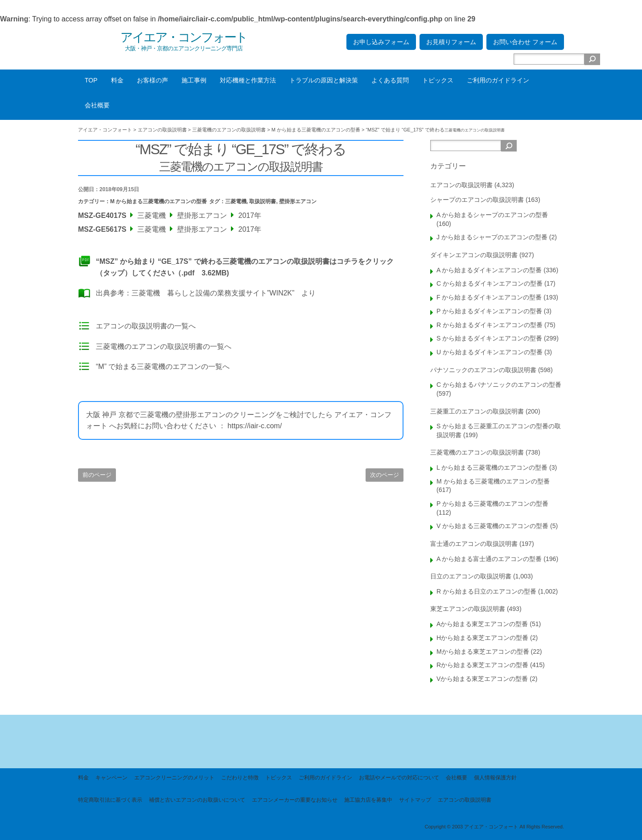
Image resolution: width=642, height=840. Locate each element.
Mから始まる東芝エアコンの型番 (483, 652)
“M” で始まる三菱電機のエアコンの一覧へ (163, 367)
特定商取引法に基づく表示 (110, 800)
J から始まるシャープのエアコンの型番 (492, 237)
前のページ (97, 475)
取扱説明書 (263, 201)
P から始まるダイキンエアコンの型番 (489, 311)
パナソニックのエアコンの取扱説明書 (483, 370)
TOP (91, 80)
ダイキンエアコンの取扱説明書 (474, 255)
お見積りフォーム (451, 42)
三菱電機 (236, 201)
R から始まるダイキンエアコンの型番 (490, 325)
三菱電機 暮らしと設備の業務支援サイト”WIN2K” (213, 293)
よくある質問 (390, 80)
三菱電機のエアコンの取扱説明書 (477, 452)
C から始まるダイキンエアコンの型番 (490, 283)
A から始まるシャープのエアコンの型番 (492, 215)
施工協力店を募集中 (368, 800)
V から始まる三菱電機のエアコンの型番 (492, 526)
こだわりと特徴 (240, 778)
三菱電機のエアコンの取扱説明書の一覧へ (164, 346)
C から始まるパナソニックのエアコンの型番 (499, 385)
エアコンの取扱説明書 (461, 185)
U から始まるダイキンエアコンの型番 (490, 352)
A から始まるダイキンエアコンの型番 (489, 270)
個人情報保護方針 (495, 778)
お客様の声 (152, 80)
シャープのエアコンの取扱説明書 (477, 200)
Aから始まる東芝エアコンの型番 (482, 624)
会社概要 (97, 105)
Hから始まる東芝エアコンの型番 (482, 638)
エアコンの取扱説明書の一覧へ (146, 326)
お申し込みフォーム (381, 42)
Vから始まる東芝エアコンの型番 (482, 679)
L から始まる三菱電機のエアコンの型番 (492, 467)
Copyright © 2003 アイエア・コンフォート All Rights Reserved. (494, 827)
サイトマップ (415, 800)
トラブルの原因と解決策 (324, 80)
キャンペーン (111, 778)
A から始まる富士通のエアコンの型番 (489, 559)
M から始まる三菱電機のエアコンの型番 (158, 201)
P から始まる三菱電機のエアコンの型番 (492, 504)
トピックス (438, 80)
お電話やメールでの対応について (399, 778)
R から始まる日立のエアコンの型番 (486, 591)
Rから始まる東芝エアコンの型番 (482, 665)
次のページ (385, 475)
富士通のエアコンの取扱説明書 (474, 544)
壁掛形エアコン (298, 201)
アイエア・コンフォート (184, 37)
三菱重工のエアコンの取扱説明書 (477, 411)
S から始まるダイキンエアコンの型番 (489, 338)
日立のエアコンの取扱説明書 (471, 576)
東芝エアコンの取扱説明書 (468, 609)
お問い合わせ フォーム (525, 42)
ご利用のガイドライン (498, 80)
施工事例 (194, 80)
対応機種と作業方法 (248, 80)
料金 (117, 80)
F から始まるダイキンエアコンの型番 (489, 297)
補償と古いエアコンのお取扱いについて (197, 800)
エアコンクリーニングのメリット (174, 778)
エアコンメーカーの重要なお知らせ (295, 800)
